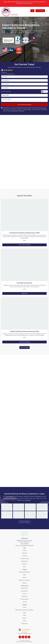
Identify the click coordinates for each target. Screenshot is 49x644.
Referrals (25, 564)
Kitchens (24, 583)
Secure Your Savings (24, 342)
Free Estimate (40, 11)
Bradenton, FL (24, 588)
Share (24, 240)
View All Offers (24, 347)
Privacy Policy (22, 111)
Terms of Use (15, 111)
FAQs (24, 567)
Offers (25, 615)
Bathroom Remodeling (25, 572)
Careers (24, 621)
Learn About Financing (25, 245)
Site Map (28, 640)
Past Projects (25, 624)
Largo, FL (25, 594)
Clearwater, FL (25, 591)
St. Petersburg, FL (24, 599)
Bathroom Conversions (24, 580)
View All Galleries (25, 522)
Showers (25, 577)
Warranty (24, 553)
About (25, 607)
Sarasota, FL (25, 596)
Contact (24, 550)
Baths (25, 575)
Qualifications (24, 561)
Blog (25, 613)
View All (25, 602)
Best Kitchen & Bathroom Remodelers (24, 610)
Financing (24, 556)
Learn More (24, 293)
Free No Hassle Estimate (24, 105)
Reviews (24, 618)
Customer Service (24, 559)
